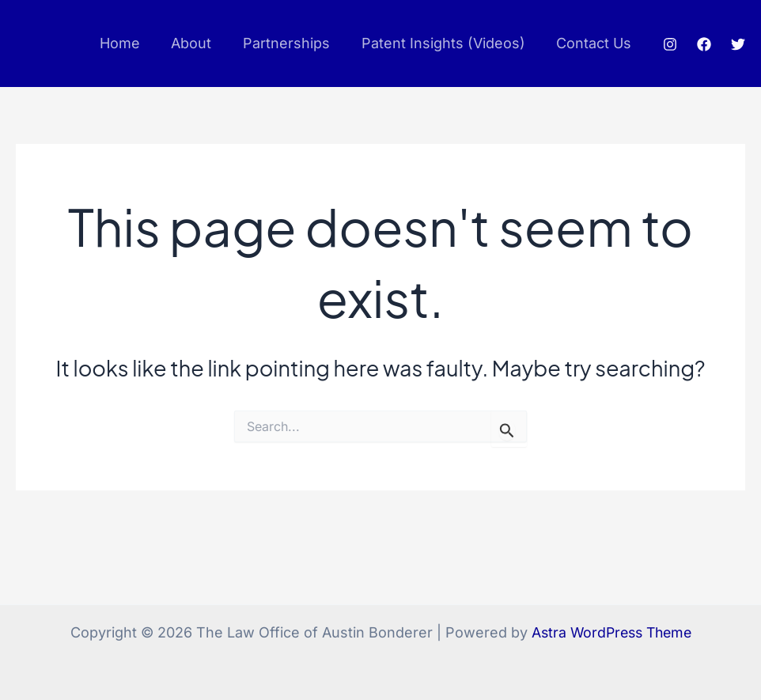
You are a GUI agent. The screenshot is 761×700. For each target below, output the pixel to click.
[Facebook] (704, 44)
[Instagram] (670, 44)
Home (133, 43)
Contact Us (595, 43)
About (201, 43)
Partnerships (293, 43)
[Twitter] (738, 44)
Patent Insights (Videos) (447, 43)
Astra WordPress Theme (611, 632)
